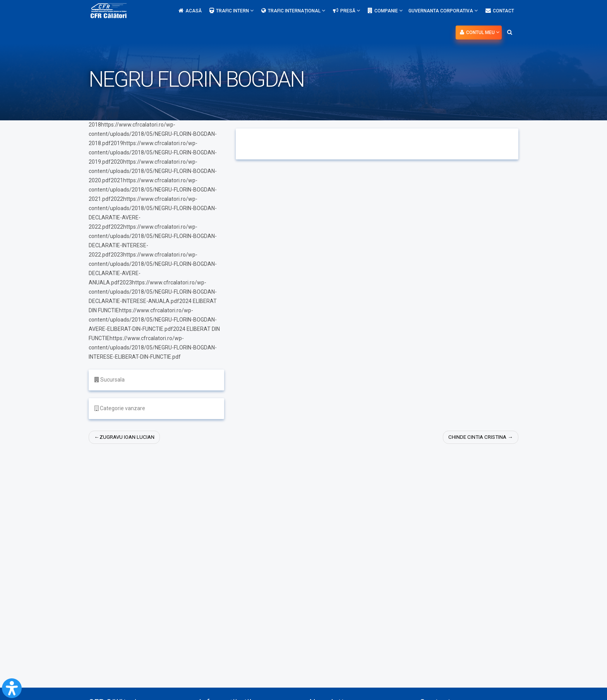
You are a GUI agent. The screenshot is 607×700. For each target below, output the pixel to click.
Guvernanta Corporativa (443, 11)
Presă (346, 11)
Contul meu (480, 32)
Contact (500, 11)
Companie (385, 11)
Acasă (190, 11)
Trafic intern (231, 11)
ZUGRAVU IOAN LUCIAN (129, 437)
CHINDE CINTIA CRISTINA (476, 437)
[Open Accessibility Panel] (12, 688)
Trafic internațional (293, 11)
